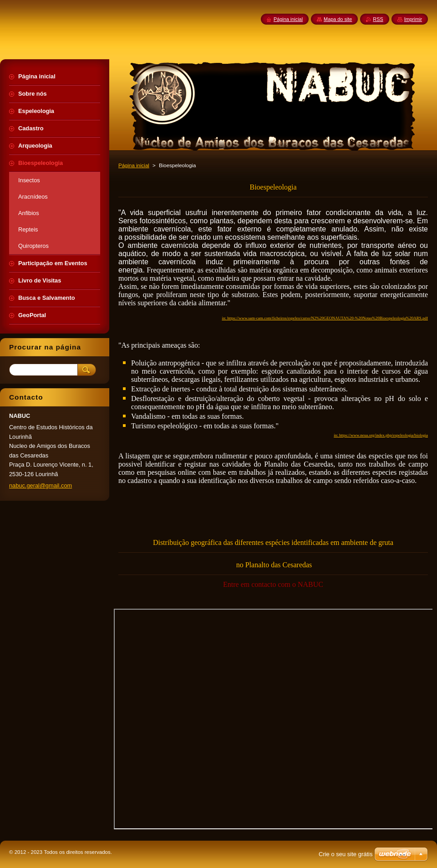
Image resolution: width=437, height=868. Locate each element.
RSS (378, 19)
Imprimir (413, 19)
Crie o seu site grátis (346, 854)
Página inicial (134, 165)
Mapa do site (338, 19)
